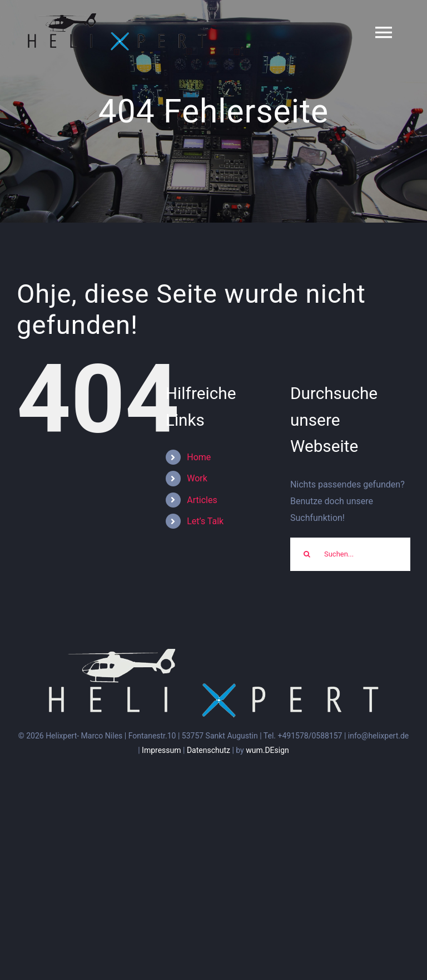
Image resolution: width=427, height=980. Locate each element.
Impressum (161, 750)
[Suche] (307, 554)
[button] (403, 16)
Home (199, 457)
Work (197, 478)
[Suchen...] (350, 554)
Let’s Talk (205, 521)
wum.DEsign (267, 750)
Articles (202, 500)
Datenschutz (208, 750)
